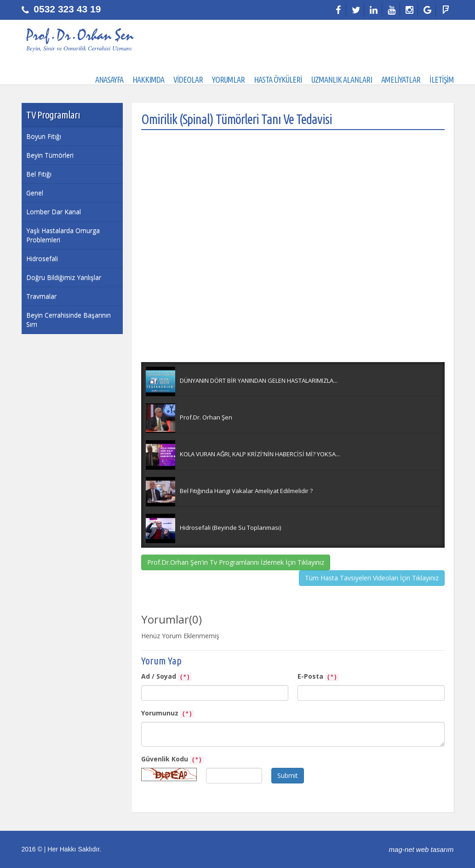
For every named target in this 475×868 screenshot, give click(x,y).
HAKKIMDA (148, 79)
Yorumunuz (168, 713)
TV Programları (53, 115)
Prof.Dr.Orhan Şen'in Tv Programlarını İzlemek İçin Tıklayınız (236, 562)
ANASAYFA (109, 79)
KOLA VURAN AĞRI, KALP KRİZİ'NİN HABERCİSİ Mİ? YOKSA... (260, 454)
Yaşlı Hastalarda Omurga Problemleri (63, 235)
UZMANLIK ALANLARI (342, 79)
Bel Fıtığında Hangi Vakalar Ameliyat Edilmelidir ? (246, 491)
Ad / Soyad (167, 677)
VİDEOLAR (188, 79)
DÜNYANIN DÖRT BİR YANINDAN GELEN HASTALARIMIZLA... (259, 380)
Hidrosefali (42, 258)
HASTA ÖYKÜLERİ (278, 79)
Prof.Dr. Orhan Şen (206, 417)
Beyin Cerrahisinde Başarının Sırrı (69, 320)
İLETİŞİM (442, 79)
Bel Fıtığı (39, 174)
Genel (35, 193)
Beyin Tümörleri (50, 155)
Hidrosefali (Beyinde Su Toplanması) (230, 528)
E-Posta (318, 677)
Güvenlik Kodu (173, 759)
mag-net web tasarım (421, 849)
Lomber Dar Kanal (54, 212)
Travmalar (41, 296)
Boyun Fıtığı (44, 136)
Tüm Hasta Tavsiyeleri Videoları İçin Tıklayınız (372, 578)
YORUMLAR (228, 79)
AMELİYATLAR (401, 79)
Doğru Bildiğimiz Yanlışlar (64, 277)
